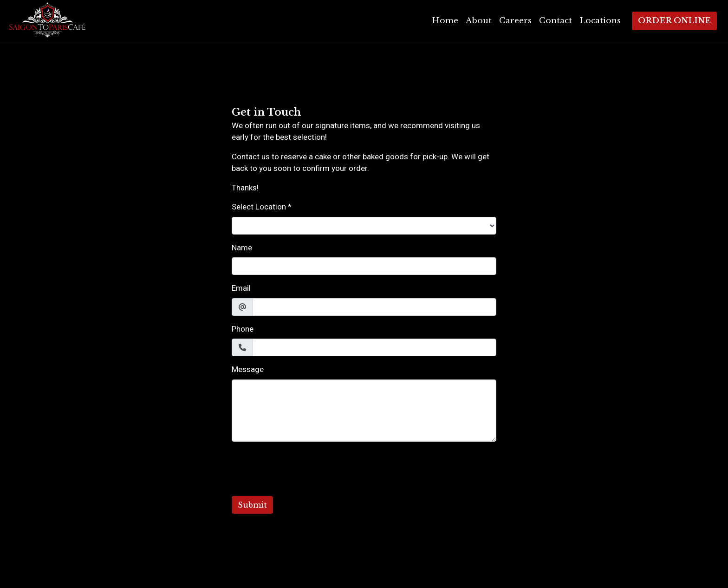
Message (248, 369)
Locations (600, 21)
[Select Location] (364, 226)
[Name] (364, 266)
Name (242, 248)
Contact (556, 21)
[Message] (364, 411)
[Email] (374, 307)
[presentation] (302, 467)
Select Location (259, 207)
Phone (243, 329)
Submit (252, 505)
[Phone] (374, 347)
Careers (515, 21)
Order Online (674, 21)
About (479, 21)
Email (241, 288)
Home (445, 21)
